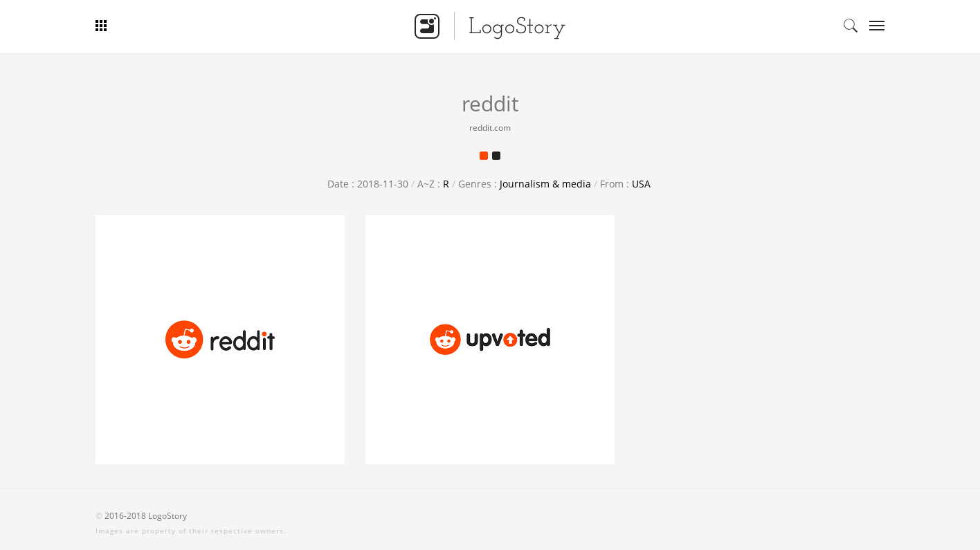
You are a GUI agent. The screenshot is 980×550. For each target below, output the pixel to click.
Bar (153, 26)
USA (641, 184)
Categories (872, 26)
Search (851, 26)
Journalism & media (545, 184)
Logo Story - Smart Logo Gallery (490, 26)
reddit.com (490, 128)
